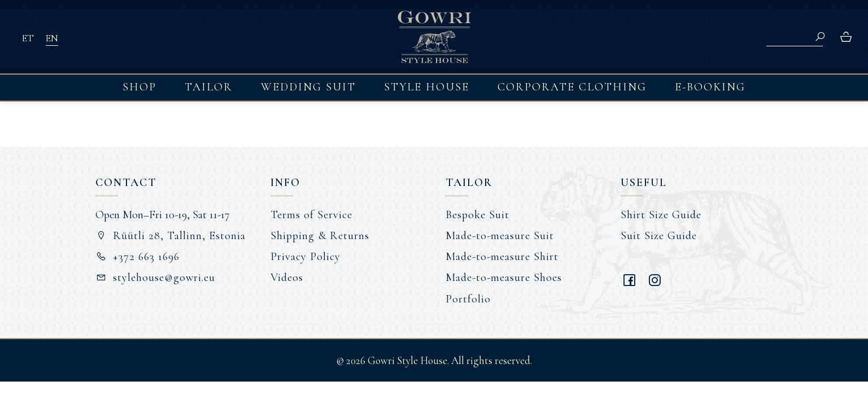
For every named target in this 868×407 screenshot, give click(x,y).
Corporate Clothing (572, 87)
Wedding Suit (308, 87)
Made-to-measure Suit (500, 236)
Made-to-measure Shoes (504, 278)
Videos (287, 278)
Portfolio (468, 299)
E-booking (710, 87)
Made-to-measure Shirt (502, 257)
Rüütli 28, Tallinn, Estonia (171, 236)
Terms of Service (311, 215)
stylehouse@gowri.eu (156, 278)
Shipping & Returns (320, 236)
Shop (139, 87)
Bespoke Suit (477, 215)
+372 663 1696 (138, 257)
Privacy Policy (306, 257)
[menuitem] (28, 37)
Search (820, 37)
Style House (427, 87)
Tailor (209, 87)
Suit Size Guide (659, 236)
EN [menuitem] (52, 38)
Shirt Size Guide (661, 215)
